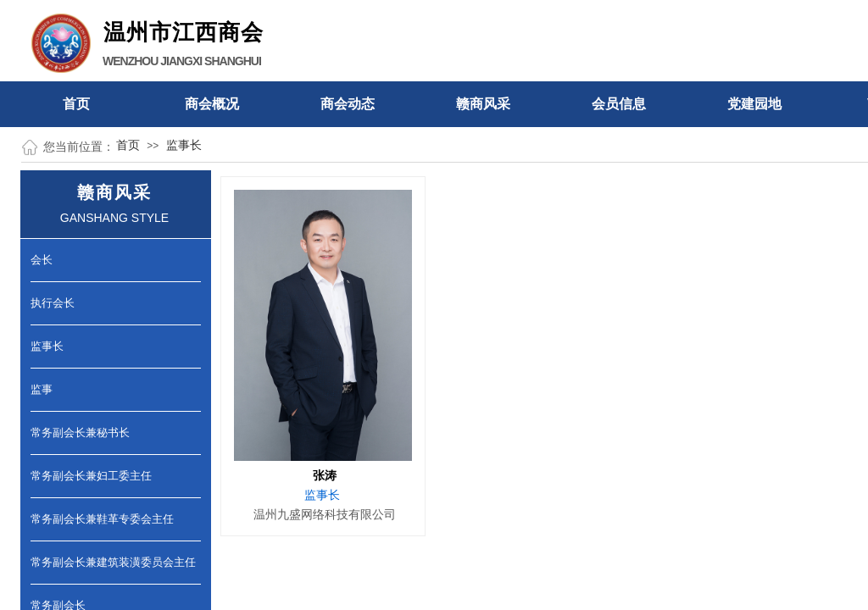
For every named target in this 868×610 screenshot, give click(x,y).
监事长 (184, 145)
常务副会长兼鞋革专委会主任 (102, 519)
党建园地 (754, 104)
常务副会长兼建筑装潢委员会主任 (113, 562)
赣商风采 (483, 104)
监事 (42, 389)
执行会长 (53, 303)
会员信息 (619, 104)
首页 (76, 104)
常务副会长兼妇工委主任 (91, 476)
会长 (42, 260)
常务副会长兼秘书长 (80, 433)
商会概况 (212, 104)
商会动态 (348, 104)
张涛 (325, 476)
